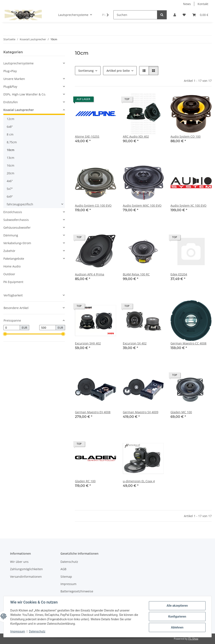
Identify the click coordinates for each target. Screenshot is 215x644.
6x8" (10, 127)
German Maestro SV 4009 (141, 412)
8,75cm (12, 142)
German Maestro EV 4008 (93, 412)
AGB (63, 569)
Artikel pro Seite (118, 71)
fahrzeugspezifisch (20, 204)
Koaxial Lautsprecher (19, 110)
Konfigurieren (177, 617)
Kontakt (203, 4)
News (187, 4)
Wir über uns (19, 562)
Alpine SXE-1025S (87, 136)
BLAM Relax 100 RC (136, 274)
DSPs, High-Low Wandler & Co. (25, 94)
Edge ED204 (179, 274)
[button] (175, 15)
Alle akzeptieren (177, 606)
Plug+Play (10, 71)
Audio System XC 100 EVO (188, 205)
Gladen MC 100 (181, 412)
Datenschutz (37, 631)
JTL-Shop (193, 639)
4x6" (10, 181)
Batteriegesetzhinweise (77, 591)
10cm (10, 150)
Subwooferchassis (16, 220)
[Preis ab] (12, 328)
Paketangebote (14, 259)
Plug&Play (10, 87)
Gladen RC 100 (85, 481)
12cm (10, 119)
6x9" (10, 196)
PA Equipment (13, 282)
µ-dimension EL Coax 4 (139, 481)
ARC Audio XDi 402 (136, 136)
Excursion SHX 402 (88, 343)
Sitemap (66, 577)
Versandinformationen (26, 577)
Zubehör (9, 251)
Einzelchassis (13, 212)
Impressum (18, 631)
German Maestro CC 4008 (188, 343)
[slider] (5, 334)
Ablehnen (177, 627)
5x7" (10, 189)
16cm (10, 165)
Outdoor (9, 274)
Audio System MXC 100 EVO (142, 205)
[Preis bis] (48, 328)
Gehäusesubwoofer (17, 227)
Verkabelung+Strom (17, 243)
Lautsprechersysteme (18, 63)
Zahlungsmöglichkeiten (26, 569)
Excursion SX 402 (135, 343)
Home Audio (12, 266)
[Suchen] (135, 15)
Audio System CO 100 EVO (93, 205)
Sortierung (86, 71)
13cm (10, 158)
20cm (10, 173)
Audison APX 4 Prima (90, 274)
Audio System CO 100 (186, 136)
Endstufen (11, 102)
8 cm (10, 134)
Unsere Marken (14, 79)
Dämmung (11, 235)
